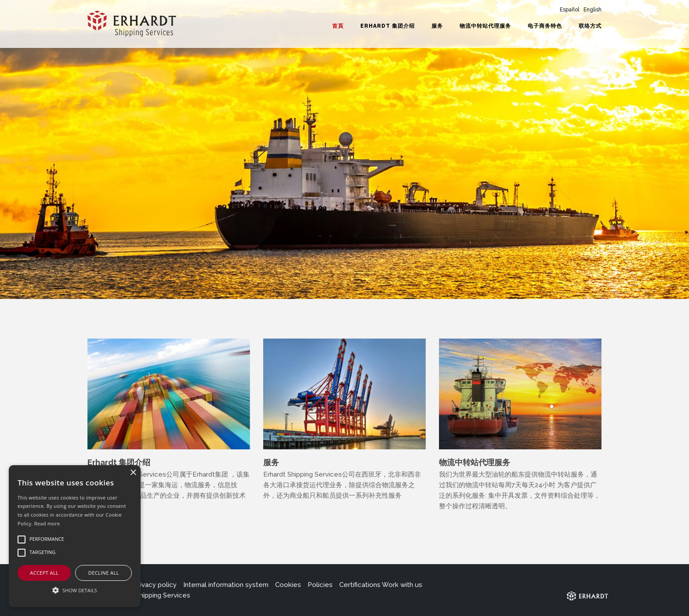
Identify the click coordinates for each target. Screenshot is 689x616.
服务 (437, 26)
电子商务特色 (545, 26)
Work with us (402, 585)
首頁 (338, 26)
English (593, 10)
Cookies (288, 585)
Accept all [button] (44, 573)
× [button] (133, 473)
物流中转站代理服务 (485, 26)
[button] (75, 590)
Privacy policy (155, 585)
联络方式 (590, 26)
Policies (320, 585)
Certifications (360, 585)
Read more (47, 523)
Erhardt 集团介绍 (388, 26)
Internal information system (226, 585)
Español (569, 10)
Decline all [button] (104, 573)
